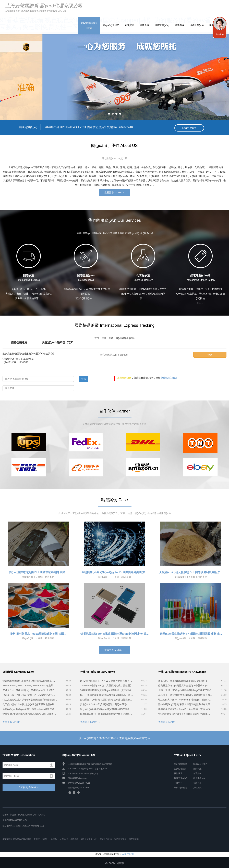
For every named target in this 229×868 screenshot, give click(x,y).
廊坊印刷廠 (134, 838)
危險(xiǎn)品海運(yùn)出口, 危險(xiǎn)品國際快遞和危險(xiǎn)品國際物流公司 (30, 709)
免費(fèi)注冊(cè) (169, 377)
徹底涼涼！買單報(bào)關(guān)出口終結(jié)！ (183, 680)
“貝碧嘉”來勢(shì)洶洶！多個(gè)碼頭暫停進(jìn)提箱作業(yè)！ (185, 713)
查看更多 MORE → (115, 192)
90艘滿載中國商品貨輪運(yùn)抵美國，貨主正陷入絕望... (107, 690)
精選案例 (197, 773)
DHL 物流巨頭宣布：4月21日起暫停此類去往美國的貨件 (107, 680)
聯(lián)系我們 (181, 787)
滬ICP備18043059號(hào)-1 (16, 820)
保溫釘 (45, 838)
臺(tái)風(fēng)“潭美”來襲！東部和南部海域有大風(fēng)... (185, 704)
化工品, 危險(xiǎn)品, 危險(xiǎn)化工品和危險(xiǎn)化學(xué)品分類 (30, 704)
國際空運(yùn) (162, 25)
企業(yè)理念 (180, 768)
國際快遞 (144, 25)
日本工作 (64, 838)
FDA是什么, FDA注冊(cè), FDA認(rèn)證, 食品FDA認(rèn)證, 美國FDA (30, 690)
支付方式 (197, 787)
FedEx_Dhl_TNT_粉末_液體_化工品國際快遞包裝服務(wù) (30, 694)
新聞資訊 (129, 25)
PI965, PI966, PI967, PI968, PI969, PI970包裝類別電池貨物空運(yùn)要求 (30, 685)
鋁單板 (54, 838)
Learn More (189, 127)
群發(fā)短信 (106, 838)
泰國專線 (74, 838)
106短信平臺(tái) (89, 838)
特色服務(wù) (197, 25)
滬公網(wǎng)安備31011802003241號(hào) (23, 825)
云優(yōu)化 (128, 853)
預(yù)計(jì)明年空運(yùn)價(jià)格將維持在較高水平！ (107, 709)
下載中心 (178, 783)
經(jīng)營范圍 (181, 764)
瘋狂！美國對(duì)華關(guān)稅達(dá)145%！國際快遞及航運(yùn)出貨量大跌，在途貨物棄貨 (107, 694)
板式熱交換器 (120, 838)
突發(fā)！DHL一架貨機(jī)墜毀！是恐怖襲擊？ (105, 704)
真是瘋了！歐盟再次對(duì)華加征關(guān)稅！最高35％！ (185, 694)
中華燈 (37, 838)
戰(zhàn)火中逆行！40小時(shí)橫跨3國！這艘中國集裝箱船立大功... (185, 699)
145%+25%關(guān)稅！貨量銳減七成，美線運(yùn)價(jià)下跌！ (107, 685)
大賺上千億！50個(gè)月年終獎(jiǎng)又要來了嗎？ (185, 690)
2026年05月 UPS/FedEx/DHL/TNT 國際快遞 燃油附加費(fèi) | (76, 127)
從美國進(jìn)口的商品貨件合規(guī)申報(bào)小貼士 (185, 685)
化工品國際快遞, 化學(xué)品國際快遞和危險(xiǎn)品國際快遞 (30, 699)
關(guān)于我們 (111, 25)
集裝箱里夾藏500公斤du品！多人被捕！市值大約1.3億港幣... (185, 709)
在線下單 (197, 783)
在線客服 (220, 34)
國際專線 (179, 25)
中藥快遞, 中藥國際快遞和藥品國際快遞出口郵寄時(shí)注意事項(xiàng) (30, 713)
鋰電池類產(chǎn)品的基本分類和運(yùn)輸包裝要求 (30, 680)
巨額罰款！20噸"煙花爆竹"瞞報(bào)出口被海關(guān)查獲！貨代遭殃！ (107, 699)
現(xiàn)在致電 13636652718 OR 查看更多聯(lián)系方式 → (114, 738)
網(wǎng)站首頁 (89, 26)
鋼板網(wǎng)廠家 (22, 838)
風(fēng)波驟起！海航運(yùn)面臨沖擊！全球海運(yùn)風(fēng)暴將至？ (107, 713)
